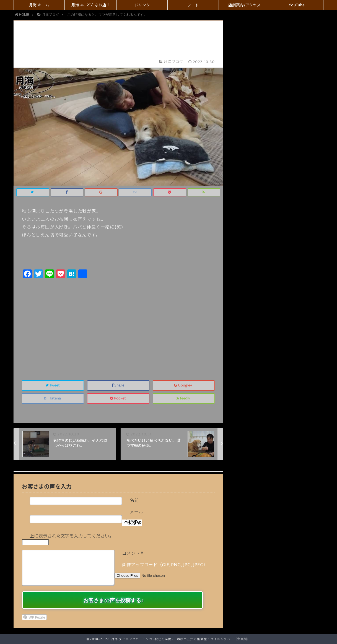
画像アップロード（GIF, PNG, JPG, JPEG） (165, 565)
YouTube (297, 5)
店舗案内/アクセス (244, 5)
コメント (133, 554)
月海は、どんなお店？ (91, 5)
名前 (134, 501)
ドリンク (142, 5)
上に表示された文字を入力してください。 (72, 536)
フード (193, 5)
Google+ (184, 385)
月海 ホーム (39, 5)
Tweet (53, 385)
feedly (184, 398)
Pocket (118, 398)
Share (118, 385)
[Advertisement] (118, 323)
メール (136, 512)
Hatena (53, 398)
